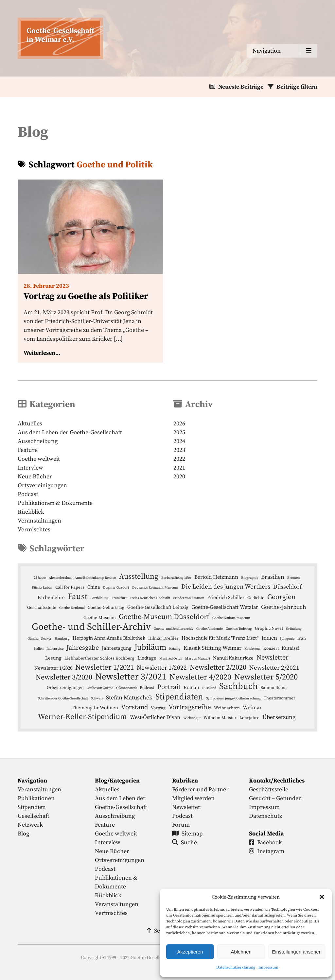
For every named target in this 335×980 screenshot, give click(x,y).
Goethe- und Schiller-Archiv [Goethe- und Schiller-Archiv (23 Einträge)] (91, 627)
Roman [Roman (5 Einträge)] (191, 688)
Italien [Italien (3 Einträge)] (39, 649)
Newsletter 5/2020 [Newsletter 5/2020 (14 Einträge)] (266, 677)
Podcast (28, 494)
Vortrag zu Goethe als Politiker (86, 296)
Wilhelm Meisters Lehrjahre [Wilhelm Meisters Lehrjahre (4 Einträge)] (231, 718)
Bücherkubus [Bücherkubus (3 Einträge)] (42, 588)
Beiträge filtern (297, 87)
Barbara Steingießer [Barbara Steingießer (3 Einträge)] (176, 578)
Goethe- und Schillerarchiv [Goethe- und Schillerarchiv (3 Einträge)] (174, 629)
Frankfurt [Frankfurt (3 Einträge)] (119, 598)
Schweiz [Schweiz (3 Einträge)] (97, 698)
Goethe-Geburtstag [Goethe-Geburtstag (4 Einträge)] (106, 608)
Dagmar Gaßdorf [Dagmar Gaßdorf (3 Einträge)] (116, 588)
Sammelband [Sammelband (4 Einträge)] (274, 688)
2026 (179, 424)
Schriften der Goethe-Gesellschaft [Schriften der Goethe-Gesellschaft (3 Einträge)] (63, 698)
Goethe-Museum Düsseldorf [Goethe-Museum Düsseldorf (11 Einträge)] (164, 617)
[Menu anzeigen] (282, 51)
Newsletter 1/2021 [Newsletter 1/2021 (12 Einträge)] (105, 668)
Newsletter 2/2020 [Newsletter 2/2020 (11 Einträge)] (218, 668)
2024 (179, 441)
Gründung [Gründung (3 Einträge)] (294, 629)
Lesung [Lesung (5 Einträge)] (53, 658)
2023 (179, 450)
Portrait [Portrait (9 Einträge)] (169, 687)
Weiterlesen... (42, 353)
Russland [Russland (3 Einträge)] (209, 688)
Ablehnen (241, 952)
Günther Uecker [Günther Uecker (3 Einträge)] (40, 639)
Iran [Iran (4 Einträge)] (302, 638)
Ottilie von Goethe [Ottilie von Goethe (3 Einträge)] (100, 688)
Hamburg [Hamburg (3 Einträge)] (62, 639)
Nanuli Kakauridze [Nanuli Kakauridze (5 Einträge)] (233, 658)
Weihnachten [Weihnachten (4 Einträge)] (227, 708)
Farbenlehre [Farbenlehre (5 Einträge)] (51, 598)
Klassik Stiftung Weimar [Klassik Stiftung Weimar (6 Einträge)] (212, 648)
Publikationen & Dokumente (55, 503)
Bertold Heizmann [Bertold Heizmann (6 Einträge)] (216, 577)
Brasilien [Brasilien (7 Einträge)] (273, 577)
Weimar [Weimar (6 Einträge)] (252, 708)
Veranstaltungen (39, 521)
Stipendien (32, 807)
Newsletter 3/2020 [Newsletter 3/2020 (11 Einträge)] (64, 677)
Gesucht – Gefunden (275, 798)
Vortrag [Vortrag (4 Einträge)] (158, 708)
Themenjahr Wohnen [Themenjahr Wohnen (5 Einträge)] (95, 708)
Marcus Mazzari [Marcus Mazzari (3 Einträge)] (198, 659)
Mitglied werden (193, 798)
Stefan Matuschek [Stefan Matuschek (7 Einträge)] (129, 698)
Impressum (268, 967)
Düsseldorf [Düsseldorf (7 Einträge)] (287, 587)
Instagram (267, 851)
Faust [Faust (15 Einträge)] (78, 597)
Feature (28, 450)
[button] (322, 897)
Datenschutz (265, 816)
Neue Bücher (35, 477)
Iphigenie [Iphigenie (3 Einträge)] (287, 639)
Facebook (265, 842)
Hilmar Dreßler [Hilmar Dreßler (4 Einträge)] (163, 638)
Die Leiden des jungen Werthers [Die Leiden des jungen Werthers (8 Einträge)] (226, 587)
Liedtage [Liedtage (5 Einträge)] (147, 658)
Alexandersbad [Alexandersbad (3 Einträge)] (60, 578)
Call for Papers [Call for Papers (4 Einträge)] (70, 587)
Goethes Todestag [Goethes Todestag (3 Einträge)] (239, 629)
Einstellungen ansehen (297, 952)
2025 (179, 432)
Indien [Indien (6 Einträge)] (269, 638)
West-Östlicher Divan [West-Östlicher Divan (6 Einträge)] (155, 718)
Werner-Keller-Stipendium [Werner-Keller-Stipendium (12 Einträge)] (82, 717)
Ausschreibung (38, 441)
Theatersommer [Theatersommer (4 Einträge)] (280, 698)
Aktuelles (30, 424)
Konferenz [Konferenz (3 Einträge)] (252, 649)
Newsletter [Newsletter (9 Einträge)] (273, 658)
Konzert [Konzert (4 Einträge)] (271, 648)
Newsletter (186, 807)
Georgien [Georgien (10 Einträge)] (282, 597)
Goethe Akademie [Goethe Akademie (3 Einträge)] (210, 629)
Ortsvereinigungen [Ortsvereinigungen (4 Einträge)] (65, 688)
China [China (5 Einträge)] (94, 587)
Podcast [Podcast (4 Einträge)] (147, 688)
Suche (185, 842)
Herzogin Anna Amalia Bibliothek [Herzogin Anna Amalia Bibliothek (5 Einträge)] (109, 638)
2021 (179, 468)
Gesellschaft (34, 816)
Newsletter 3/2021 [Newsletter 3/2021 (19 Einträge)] (131, 677)
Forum (181, 825)
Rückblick (31, 512)
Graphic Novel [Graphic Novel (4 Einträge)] (269, 628)
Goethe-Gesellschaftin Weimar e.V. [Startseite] (60, 35)
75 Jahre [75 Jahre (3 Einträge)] (40, 578)
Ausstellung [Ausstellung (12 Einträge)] (139, 577)
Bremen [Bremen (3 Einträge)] (293, 578)
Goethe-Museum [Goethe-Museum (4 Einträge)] (100, 618)
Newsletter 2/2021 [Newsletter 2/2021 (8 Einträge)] (274, 668)
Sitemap (187, 834)
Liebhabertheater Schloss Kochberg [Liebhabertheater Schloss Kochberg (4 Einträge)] (99, 658)
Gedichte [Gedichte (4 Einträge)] (256, 598)
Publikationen (36, 798)
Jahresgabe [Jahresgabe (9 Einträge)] (83, 648)
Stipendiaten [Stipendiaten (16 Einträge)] (179, 697)
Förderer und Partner (200, 790)
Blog (23, 834)
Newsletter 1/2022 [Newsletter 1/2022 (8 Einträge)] (162, 668)
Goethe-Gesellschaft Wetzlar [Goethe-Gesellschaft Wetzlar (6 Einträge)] (225, 607)
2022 (179, 459)
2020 (179, 477)
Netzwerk (30, 825)
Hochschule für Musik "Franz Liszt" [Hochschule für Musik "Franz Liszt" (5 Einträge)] (220, 638)
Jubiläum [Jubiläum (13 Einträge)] (150, 648)
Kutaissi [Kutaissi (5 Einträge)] (291, 648)
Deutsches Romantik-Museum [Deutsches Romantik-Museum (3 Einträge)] (155, 588)
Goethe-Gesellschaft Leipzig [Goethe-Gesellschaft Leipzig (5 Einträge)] (158, 607)
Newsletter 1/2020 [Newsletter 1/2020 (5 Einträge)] (53, 668)
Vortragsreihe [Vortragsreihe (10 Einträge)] (190, 707)
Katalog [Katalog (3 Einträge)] (175, 649)
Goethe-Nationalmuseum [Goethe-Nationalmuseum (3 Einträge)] (231, 618)
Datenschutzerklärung (236, 967)
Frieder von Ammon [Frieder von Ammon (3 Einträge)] (189, 598)
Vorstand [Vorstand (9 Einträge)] (134, 707)
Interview (30, 468)
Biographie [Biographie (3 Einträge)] (250, 578)
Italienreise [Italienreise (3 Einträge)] (55, 649)
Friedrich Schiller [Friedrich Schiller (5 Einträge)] (226, 598)
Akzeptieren (190, 952)
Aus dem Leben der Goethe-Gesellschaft (70, 432)
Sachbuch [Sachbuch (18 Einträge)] (238, 687)
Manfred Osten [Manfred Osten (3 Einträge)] (171, 659)
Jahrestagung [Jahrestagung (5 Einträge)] (117, 648)
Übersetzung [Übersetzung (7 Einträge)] (279, 717)
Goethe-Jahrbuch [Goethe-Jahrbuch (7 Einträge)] (284, 607)
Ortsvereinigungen (42, 485)
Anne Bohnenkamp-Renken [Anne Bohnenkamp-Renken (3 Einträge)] (95, 578)
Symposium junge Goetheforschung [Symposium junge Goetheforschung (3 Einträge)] (233, 698)
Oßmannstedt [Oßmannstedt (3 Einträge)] (126, 688)
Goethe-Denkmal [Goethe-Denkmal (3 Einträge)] (72, 608)
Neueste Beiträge (241, 87)
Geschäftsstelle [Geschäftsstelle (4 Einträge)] (42, 608)
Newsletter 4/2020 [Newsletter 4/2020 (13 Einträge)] (200, 677)
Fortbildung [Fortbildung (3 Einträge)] (99, 598)
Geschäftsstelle (269, 790)
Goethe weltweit (39, 459)
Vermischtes (34, 530)
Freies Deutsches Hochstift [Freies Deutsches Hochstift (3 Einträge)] (150, 598)
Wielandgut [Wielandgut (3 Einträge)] (192, 718)
